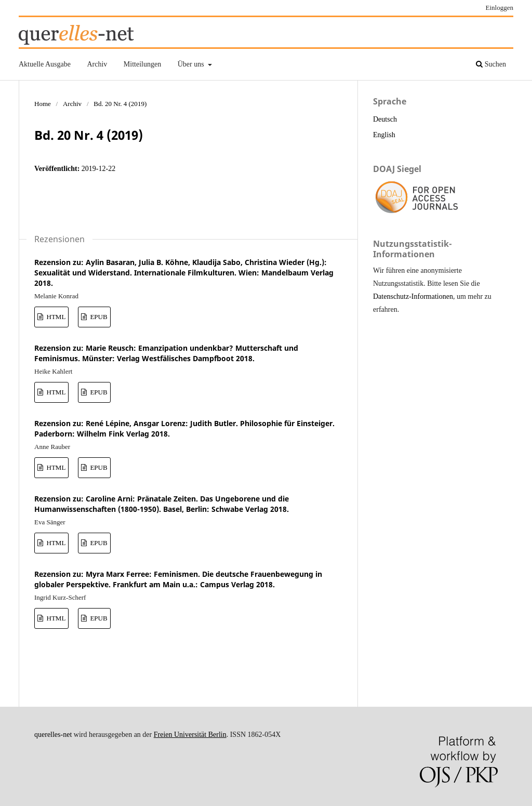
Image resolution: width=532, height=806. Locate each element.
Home (43, 104)
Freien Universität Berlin (190, 735)
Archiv (97, 64)
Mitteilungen (142, 64)
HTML (55, 317)
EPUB (98, 317)
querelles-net (53, 735)
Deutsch (385, 119)
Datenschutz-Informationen (413, 296)
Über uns (192, 64)
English (384, 135)
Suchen (491, 64)
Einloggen (500, 8)
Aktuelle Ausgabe (45, 64)
